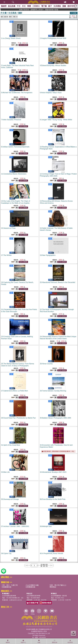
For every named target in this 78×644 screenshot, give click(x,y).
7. (11, 120)
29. (18, 418)
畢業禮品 (53, 587)
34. (53, 472)
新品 (12, 6)
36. (53, 499)
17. (6, 255)
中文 (19, 6)
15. (8, 228)
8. (56, 120)
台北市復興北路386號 (9, 596)
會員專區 (70, 641)
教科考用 (71, 6)
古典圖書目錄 (30, 587)
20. (58, 282)
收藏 (39, 641)
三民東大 (36, 6)
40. (51, 553)
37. (15, 526)
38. (46, 526)
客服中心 (23, 641)
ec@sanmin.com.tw (16, 600)
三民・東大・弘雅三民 (10, 585)
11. (14, 174)
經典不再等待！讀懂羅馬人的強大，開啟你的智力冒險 (48, 10)
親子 (50, 6)
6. (51, 93)
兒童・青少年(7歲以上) (58, 585)
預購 (11, 22)
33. (5, 472)
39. (6, 553)
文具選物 (57, 6)
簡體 (29, 6)
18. (48, 255)
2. (53, 38)
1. (11, 38)
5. (17, 93)
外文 (24, 6)
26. (46, 364)
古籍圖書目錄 (6, 587)
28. (53, 391)
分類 (74, 13)
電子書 (44, 6)
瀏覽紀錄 (55, 641)
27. (14, 391)
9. (15, 147)
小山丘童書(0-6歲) (32, 585)
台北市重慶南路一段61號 (59, 596)
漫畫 (64, 6)
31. (11, 445)
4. (53, 65)
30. (55, 418)
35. (10, 499)
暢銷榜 (4, 6)
